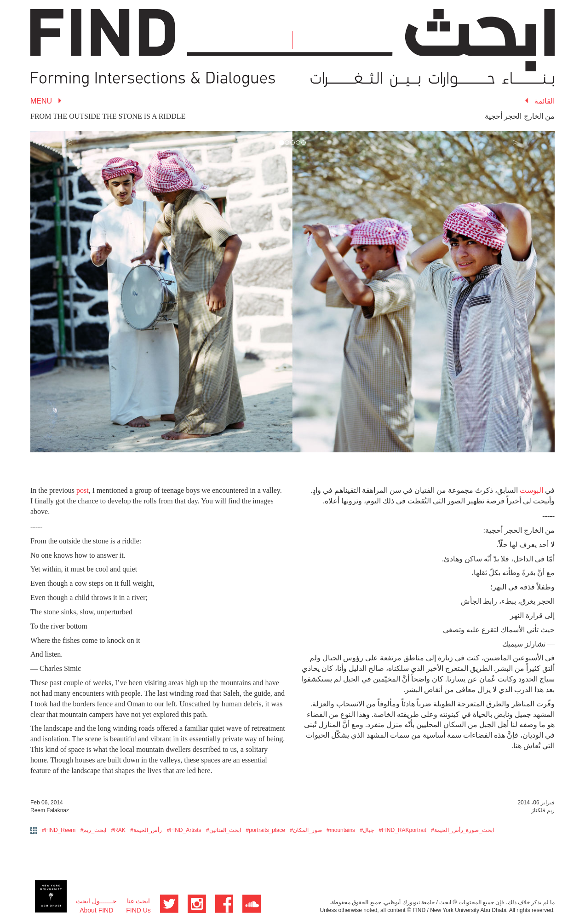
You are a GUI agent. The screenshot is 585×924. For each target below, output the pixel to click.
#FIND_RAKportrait (402, 830)
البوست (531, 490)
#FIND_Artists (184, 830)
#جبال (367, 830)
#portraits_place (266, 830)
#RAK (118, 830)
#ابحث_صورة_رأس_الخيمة (462, 830)
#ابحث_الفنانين (224, 830)
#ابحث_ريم (93, 830)
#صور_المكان (306, 830)
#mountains (341, 830)
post (83, 490)
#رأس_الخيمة (146, 830)
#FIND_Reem (59, 830)
